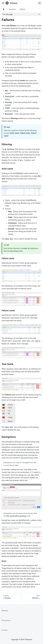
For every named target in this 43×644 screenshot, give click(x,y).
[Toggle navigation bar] (3, 3)
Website (5, 611)
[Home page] (4, 9)
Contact (5, 630)
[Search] (40, 3)
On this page (8, 14)
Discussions (6, 620)
